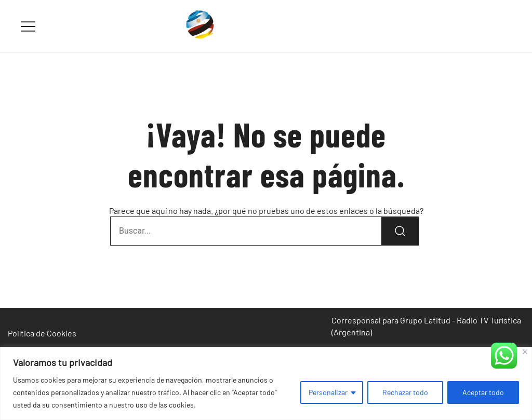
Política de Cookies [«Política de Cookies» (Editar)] (42, 333)
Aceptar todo (483, 392)
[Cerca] (525, 352)
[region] (266, 383)
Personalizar (328, 392)
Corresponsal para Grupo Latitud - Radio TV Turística (426, 320)
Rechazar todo (405, 392)
